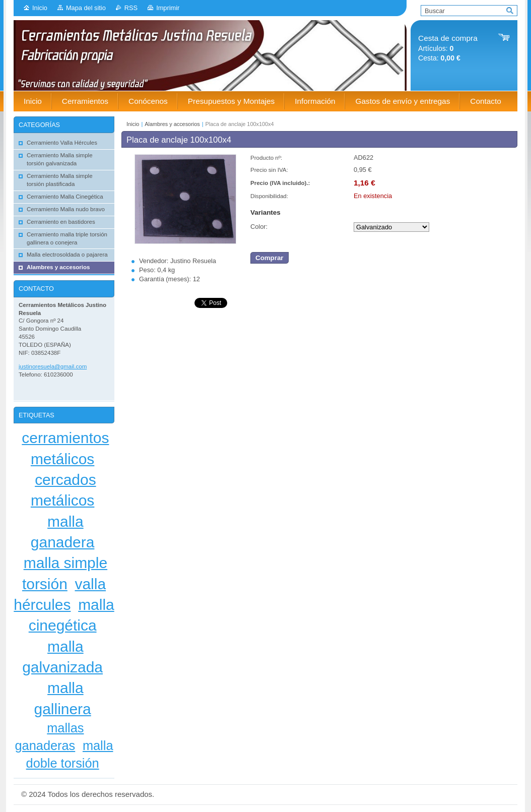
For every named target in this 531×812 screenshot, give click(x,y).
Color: (259, 227)
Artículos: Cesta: (448, 48)
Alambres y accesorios (172, 124)
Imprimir (168, 8)
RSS (131, 8)
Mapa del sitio (86, 8)
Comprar (270, 258)
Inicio (40, 8)
